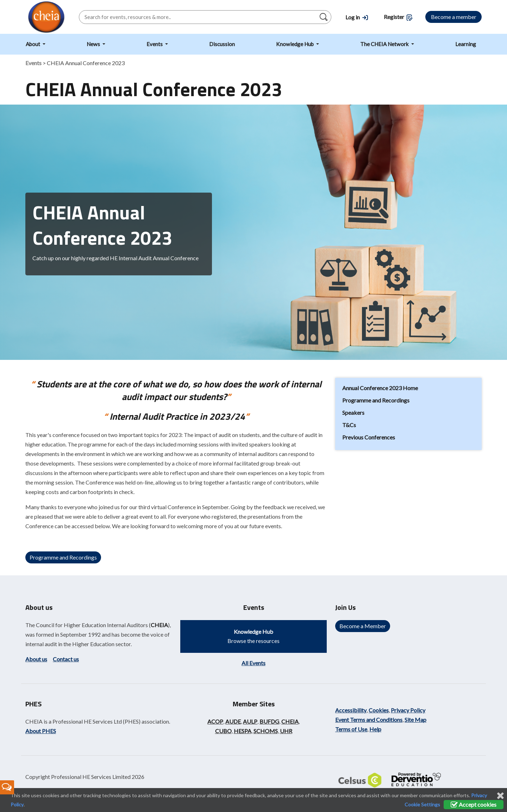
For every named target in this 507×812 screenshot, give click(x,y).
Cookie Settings (422, 804)
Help (375, 729)
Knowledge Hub (295, 44)
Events (155, 44)
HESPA (243, 731)
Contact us (66, 659)
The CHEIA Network (385, 44)
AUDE (233, 721)
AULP (250, 721)
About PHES (41, 731)
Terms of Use (351, 729)
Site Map (415, 720)
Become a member (454, 17)
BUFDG (269, 721)
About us (36, 659)
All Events (254, 663)
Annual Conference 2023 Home (380, 388)
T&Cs (349, 425)
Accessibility (351, 710)
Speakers (353, 413)
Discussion (222, 44)
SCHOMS (266, 731)
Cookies (379, 710)
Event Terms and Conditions (369, 720)
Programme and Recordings (63, 557)
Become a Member (363, 626)
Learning (466, 44)
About (33, 44)
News (94, 44)
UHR (286, 731)
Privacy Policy (408, 710)
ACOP (215, 721)
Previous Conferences (369, 437)
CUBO (223, 731)
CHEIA (159, 625)
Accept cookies (474, 804)
